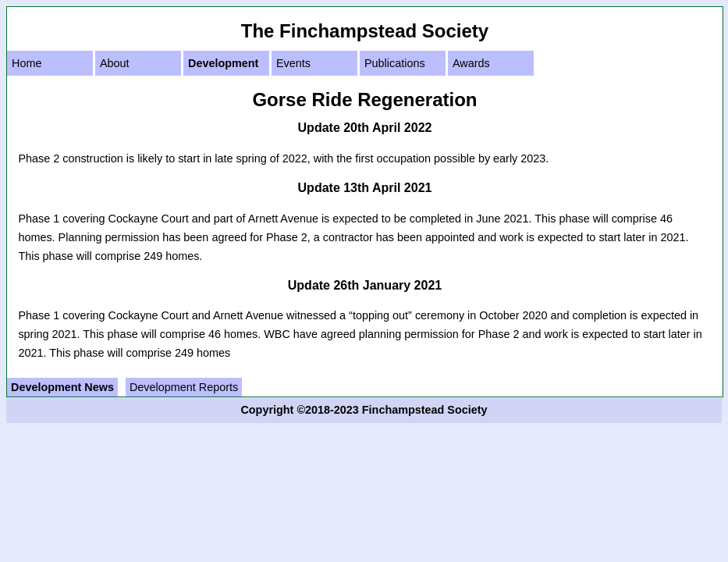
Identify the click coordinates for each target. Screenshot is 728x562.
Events (293, 63)
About (115, 63)
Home (27, 63)
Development (223, 63)
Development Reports (184, 387)
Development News (62, 387)
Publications (395, 63)
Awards (471, 63)
